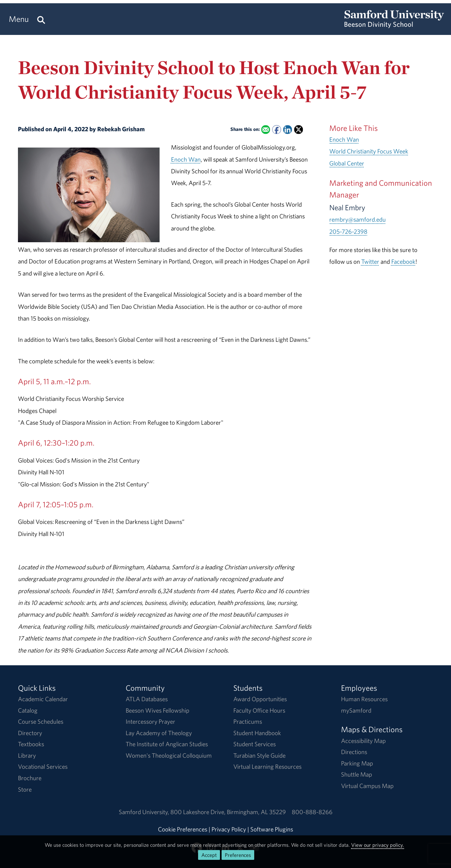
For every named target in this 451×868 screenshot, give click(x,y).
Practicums (248, 721)
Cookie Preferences (183, 829)
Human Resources (364, 699)
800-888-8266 (312, 812)
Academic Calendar (43, 699)
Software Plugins (272, 829)
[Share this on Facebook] (277, 130)
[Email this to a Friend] (265, 130)
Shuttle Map (357, 774)
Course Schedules (41, 721)
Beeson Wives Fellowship (157, 710)
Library (27, 755)
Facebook (403, 261)
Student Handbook (257, 733)
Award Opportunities (260, 699)
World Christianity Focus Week (369, 151)
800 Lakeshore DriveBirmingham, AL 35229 (228, 812)
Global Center (347, 163)
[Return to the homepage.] (394, 25)
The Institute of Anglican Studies (167, 744)
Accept (209, 855)
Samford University (145, 812)
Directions (354, 752)
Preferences (238, 855)
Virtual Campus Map (367, 786)
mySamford (356, 710)
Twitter (370, 261)
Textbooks (31, 744)
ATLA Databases (147, 699)
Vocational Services (43, 766)
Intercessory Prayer (150, 721)
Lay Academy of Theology (159, 733)
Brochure (30, 778)
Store (25, 789)
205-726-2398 (348, 231)
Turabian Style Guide (259, 755)
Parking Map (357, 763)
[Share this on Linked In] (288, 130)
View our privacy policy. (378, 845)
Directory (30, 733)
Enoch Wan (186, 159)
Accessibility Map (363, 741)
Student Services (255, 744)
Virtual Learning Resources (267, 766)
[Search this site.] (41, 19)
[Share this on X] (298, 130)
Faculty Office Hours (259, 710)
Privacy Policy (229, 829)
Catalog (28, 710)
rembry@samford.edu (358, 219)
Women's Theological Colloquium (169, 755)
